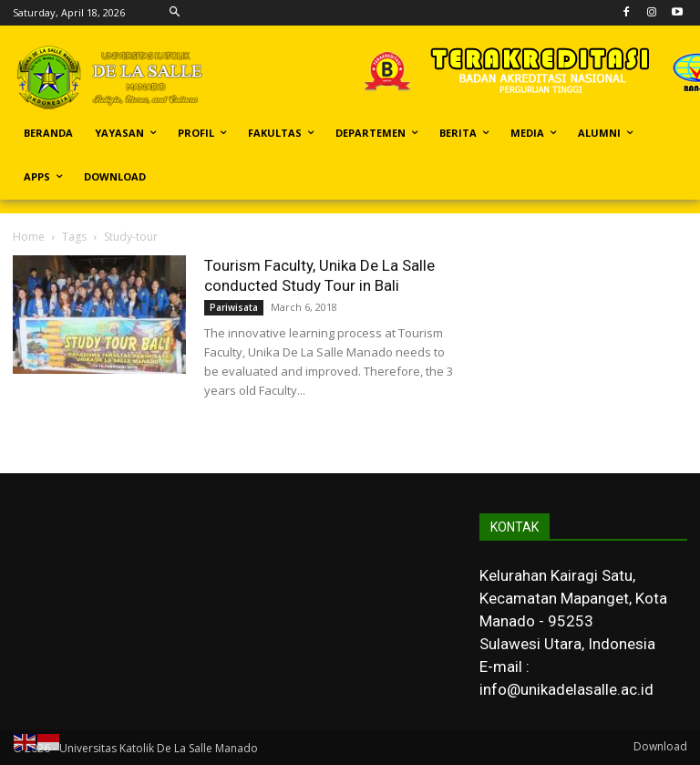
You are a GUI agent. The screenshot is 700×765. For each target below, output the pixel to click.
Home (29, 237)
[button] (175, 12)
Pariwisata (234, 307)
